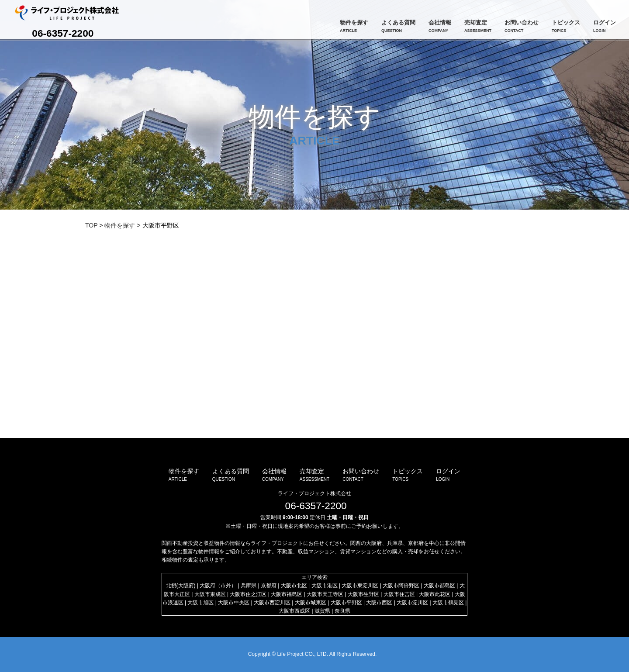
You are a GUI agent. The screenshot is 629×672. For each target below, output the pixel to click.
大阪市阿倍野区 (401, 586)
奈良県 (342, 611)
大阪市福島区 (287, 594)
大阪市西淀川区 (272, 603)
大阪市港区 (325, 586)
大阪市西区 (379, 603)
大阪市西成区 (294, 611)
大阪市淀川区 (412, 603)
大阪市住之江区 (248, 594)
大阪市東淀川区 (360, 586)
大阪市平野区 (346, 603)
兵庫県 (249, 586)
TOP (91, 225)
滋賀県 (322, 611)
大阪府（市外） (218, 586)
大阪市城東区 (311, 603)
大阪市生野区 (363, 594)
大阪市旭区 (200, 603)
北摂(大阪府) (181, 586)
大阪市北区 (294, 586)
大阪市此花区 (435, 594)
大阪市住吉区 (399, 594)
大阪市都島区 (439, 586)
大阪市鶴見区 (448, 603)
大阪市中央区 (234, 603)
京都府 (269, 586)
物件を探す (120, 225)
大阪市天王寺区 (325, 594)
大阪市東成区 (210, 594)
